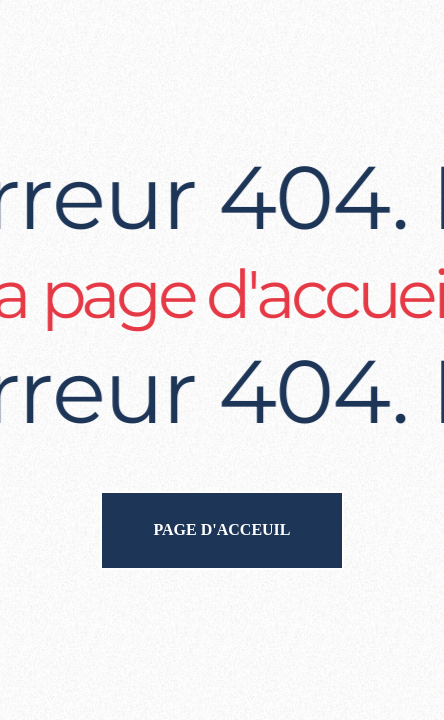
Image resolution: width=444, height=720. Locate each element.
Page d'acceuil (221, 529)
